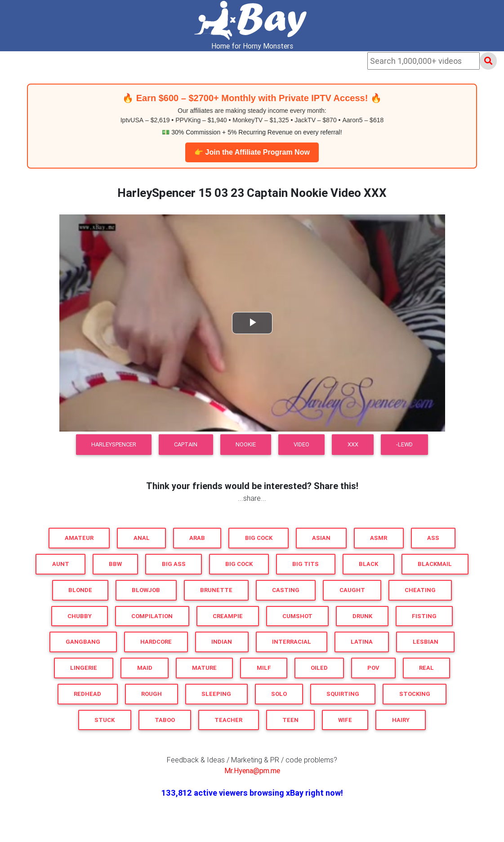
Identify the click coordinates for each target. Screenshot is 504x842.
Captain (186, 444)
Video (301, 444)
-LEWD (404, 444)
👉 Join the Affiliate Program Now (252, 152)
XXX (353, 444)
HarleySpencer (114, 444)
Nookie (246, 444)
